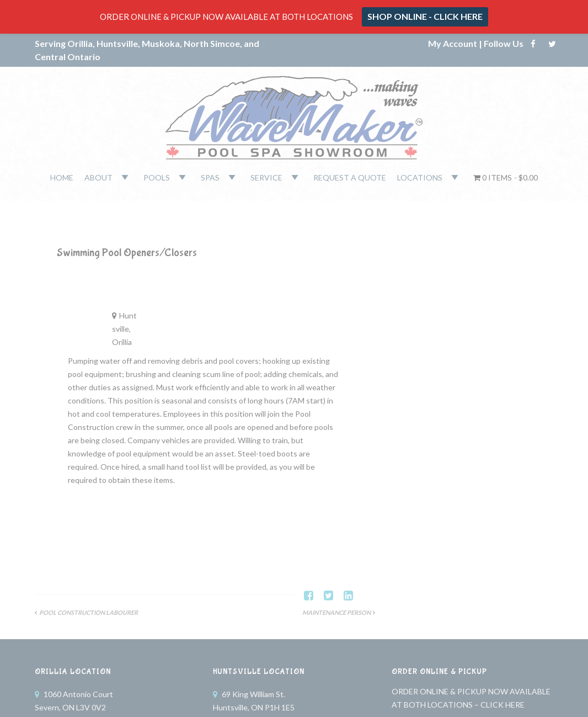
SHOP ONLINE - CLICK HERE (425, 16)
